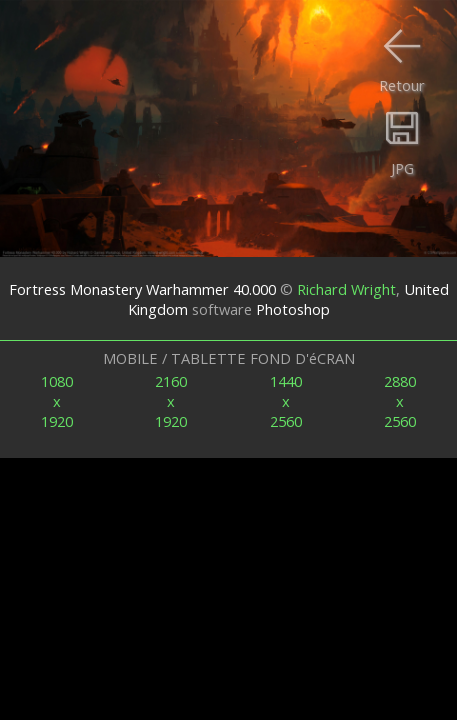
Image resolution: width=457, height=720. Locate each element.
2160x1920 (171, 401)
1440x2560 (286, 401)
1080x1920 (57, 401)
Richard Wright (346, 289)
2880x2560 (400, 401)
